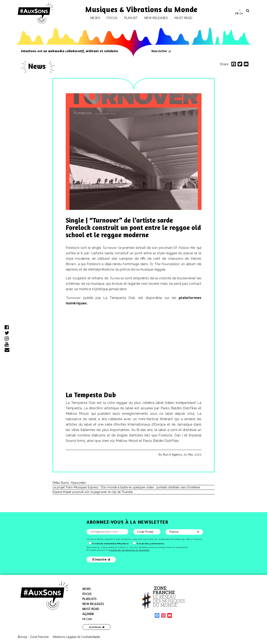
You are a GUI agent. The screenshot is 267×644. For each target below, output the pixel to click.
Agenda (88, 614)
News (95, 18)
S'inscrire (101, 560)
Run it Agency (173, 455)
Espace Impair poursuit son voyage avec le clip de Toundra (93, 492)
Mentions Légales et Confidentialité (76, 637)
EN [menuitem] (241, 13)
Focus (112, 18)
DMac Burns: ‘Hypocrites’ (69, 483)
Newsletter (159, 51)
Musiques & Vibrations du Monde (141, 9)
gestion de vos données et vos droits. (129, 550)
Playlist (131, 18)
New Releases (93, 604)
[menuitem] (237, 13)
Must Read (184, 18)
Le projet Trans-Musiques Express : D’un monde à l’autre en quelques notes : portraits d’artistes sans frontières (126, 487)
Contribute (95, 627)
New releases (156, 18)
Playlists (89, 599)
